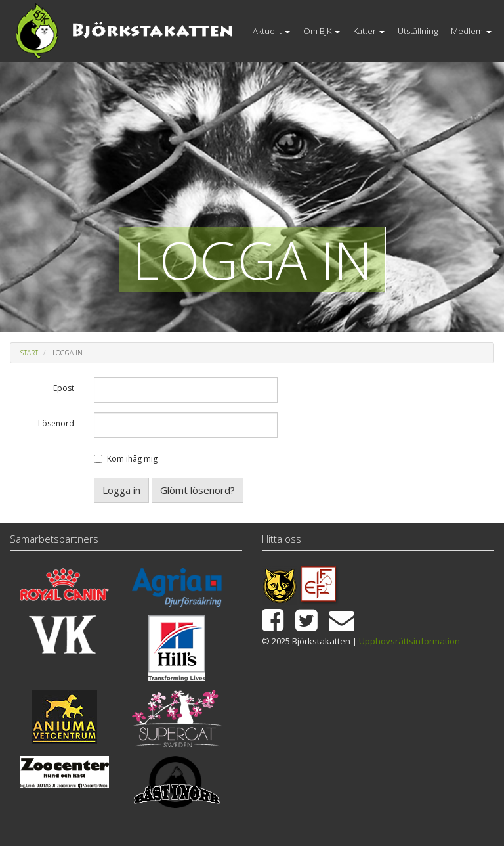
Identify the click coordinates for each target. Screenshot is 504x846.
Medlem (471, 31)
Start (29, 353)
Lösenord (56, 423)
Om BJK (322, 31)
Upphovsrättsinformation (409, 641)
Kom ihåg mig (132, 459)
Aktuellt (271, 31)
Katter (369, 31)
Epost (64, 388)
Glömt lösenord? (198, 490)
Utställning (418, 31)
